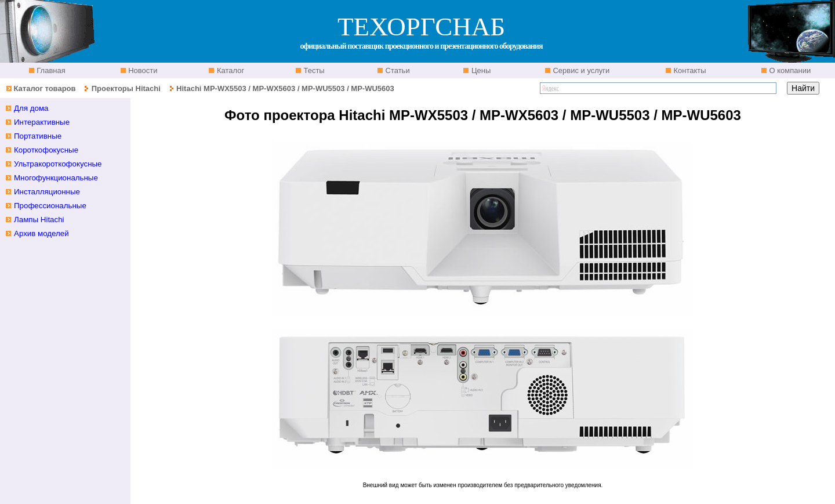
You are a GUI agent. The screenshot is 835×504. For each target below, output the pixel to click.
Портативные (38, 136)
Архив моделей (41, 233)
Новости (142, 70)
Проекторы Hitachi (126, 88)
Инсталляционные (47, 192)
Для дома (31, 108)
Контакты (689, 70)
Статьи (397, 70)
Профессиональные (50, 206)
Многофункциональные (56, 178)
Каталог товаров (44, 88)
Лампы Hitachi (39, 220)
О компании (789, 70)
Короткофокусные (46, 150)
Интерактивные (42, 122)
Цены (480, 70)
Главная (50, 70)
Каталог (229, 70)
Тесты (313, 70)
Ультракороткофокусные (58, 164)
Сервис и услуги (580, 70)
